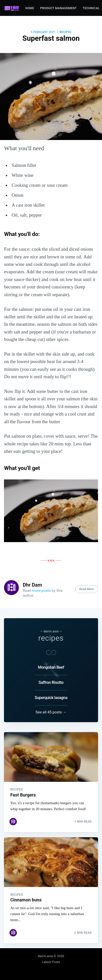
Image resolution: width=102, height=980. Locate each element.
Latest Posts (51, 962)
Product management (58, 8)
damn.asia (45, 956)
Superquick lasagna (51, 698)
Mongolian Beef (51, 667)
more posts (41, 591)
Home (30, 8)
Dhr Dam (32, 585)
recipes (65, 32)
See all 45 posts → (51, 712)
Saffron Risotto (51, 682)
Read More (87, 589)
